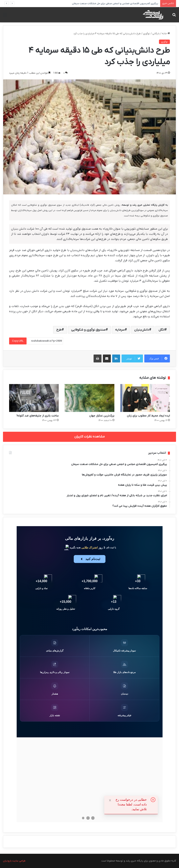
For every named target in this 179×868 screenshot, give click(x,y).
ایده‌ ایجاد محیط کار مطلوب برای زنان (148, 416)
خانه (166, 34)
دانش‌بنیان (142, 330)
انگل (162, 330)
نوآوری (146, 34)
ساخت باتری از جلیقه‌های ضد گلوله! (38, 416)
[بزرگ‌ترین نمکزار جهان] (89, 398)
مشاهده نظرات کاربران (89, 437)
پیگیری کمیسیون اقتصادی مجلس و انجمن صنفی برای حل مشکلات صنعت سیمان (117, 3)
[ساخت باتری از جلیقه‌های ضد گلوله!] (34, 398)
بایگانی (156, 34)
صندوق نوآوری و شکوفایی (88, 330)
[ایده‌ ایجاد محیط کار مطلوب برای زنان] (145, 398)
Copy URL (18, 341)
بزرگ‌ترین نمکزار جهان (102, 416)
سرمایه (120, 330)
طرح (59, 330)
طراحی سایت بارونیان (14, 861)
